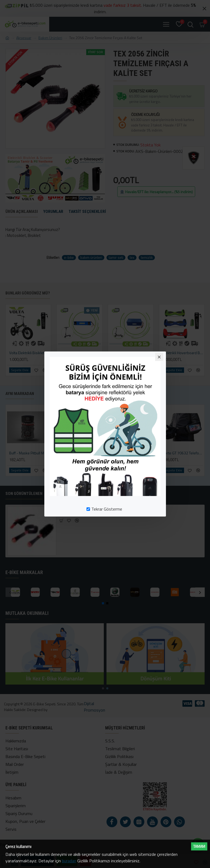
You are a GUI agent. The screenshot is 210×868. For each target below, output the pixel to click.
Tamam (199, 846)
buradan (69, 861)
